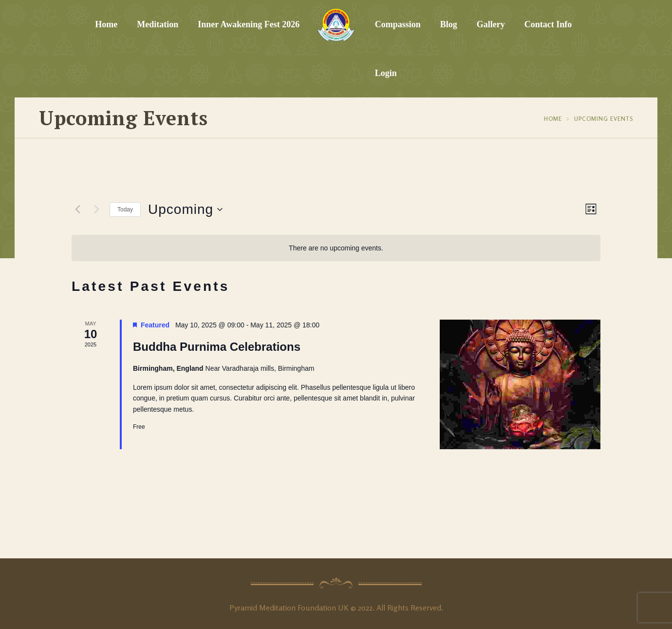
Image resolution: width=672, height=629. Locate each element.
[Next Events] (96, 210)
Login (386, 73)
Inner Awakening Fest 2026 (249, 24)
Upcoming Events (604, 119)
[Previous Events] (77, 210)
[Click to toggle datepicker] (185, 210)
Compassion (398, 24)
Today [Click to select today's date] (125, 210)
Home (106, 24)
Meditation (158, 24)
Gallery (491, 24)
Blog (449, 24)
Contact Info (548, 24)
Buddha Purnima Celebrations (217, 347)
